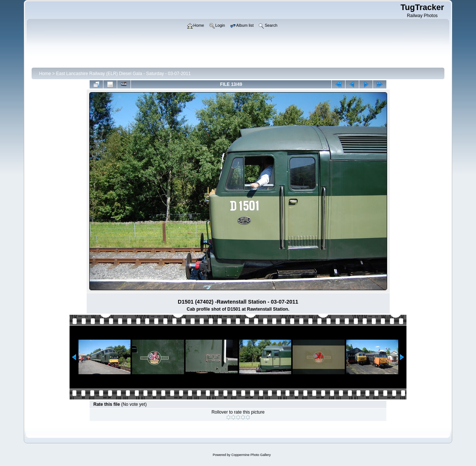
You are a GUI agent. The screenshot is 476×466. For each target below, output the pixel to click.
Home (45, 74)
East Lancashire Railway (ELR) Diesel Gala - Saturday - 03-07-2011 (123, 74)
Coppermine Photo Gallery (251, 455)
